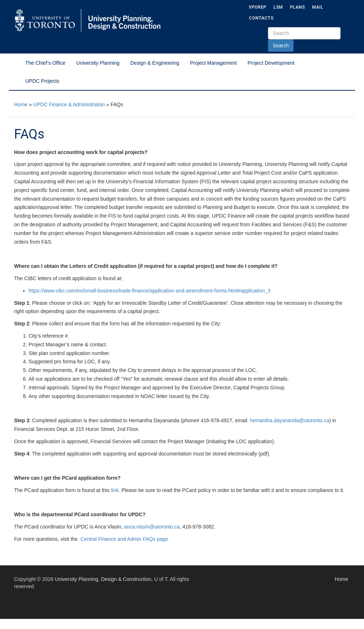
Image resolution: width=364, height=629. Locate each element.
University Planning (98, 63)
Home (21, 104)
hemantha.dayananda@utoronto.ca (290, 420)
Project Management (213, 63)
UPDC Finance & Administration (69, 104)
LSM (278, 7)
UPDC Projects (42, 81)
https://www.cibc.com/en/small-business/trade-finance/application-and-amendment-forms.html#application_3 (149, 291)
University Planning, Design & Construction (103, 579)
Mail (318, 7)
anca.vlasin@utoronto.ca (152, 527)
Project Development (271, 63)
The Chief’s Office (45, 63)
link (115, 490)
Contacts (261, 18)
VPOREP (257, 7)
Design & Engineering (155, 63)
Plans (297, 7)
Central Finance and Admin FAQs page (124, 539)
